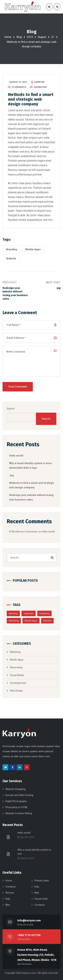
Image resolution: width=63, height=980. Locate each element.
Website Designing (15, 789)
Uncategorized (18, 683)
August (42, 37)
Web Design (16, 691)
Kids (37, 887)
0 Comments (19, 87)
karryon (39, 82)
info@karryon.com (29, 920)
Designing (44, 613)
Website (11, 258)
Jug (12, 475)
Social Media (17, 675)
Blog (19, 37)
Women (10, 893)
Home (8, 37)
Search (11, 409)
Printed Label (42, 881)
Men (37, 893)
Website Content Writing (19, 813)
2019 (30, 37)
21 (53, 37)
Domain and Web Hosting (19, 795)
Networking (16, 667)
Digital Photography (16, 801)
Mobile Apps (33, 249)
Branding (12, 249)
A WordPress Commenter (24, 532)
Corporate (29, 613)
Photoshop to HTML (17, 807)
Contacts (10, 887)
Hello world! (16, 456)
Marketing (40, 87)
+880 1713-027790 (29, 935)
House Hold (41, 899)
